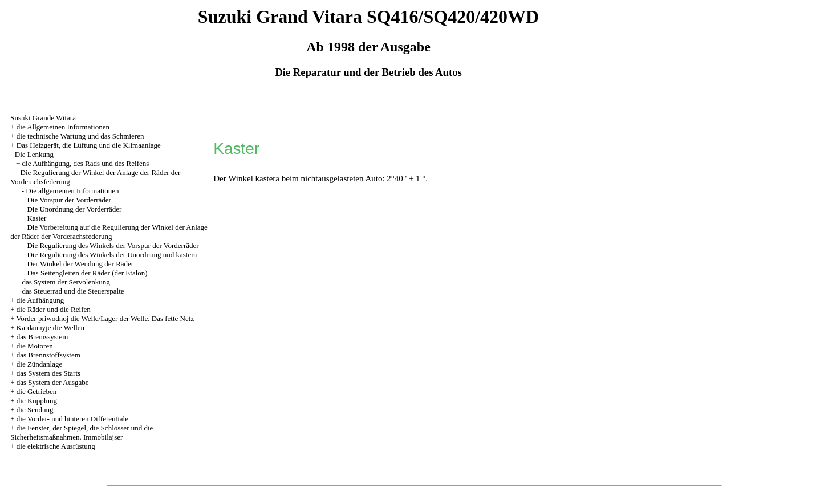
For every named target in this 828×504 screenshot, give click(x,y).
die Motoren (35, 346)
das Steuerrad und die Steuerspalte (73, 291)
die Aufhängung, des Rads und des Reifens (86, 163)
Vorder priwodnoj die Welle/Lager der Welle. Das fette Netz (105, 318)
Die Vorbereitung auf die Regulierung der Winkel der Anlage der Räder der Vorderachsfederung (109, 232)
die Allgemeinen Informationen (63, 127)
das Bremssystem (42, 337)
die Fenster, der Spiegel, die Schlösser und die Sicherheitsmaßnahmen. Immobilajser (82, 432)
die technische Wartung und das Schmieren (80, 136)
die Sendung (35, 410)
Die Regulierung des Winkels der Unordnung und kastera (112, 255)
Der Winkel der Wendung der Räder (80, 264)
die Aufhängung (40, 300)
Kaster (36, 218)
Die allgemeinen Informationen (72, 191)
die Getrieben (36, 391)
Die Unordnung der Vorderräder (74, 209)
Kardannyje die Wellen (50, 328)
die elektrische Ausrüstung (56, 446)
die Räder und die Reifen (54, 309)
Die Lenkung (34, 154)
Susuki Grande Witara (43, 118)
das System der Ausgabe (53, 382)
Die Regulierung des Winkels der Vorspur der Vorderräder (113, 245)
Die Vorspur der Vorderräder (69, 200)
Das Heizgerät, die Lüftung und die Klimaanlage (89, 145)
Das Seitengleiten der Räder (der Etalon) (87, 273)
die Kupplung (37, 401)
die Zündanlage (40, 364)
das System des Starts (48, 373)
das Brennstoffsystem (48, 355)
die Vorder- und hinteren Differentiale (72, 419)
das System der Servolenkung (66, 282)
